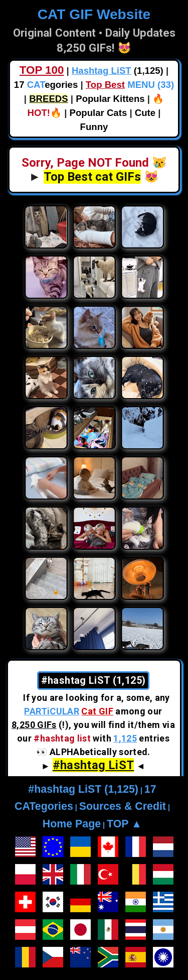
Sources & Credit (123, 806)
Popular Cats (99, 113)
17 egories (46, 85)
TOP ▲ (124, 824)
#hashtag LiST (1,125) (83, 789)
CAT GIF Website (94, 14)
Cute (145, 113)
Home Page (72, 824)
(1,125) (118, 71)
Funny (94, 127)
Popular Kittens (110, 99)
